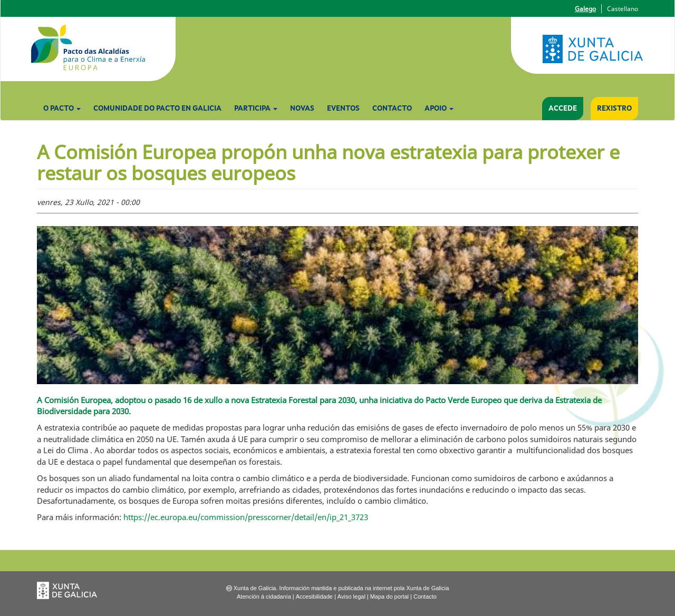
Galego (585, 9)
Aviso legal (351, 597)
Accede (563, 109)
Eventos (343, 109)
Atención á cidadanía (264, 597)
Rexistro (614, 109)
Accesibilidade (314, 597)
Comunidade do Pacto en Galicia (157, 109)
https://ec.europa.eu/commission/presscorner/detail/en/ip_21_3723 (246, 517)
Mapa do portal (389, 597)
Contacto (392, 109)
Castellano (623, 9)
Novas (302, 109)
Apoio (439, 109)
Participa (256, 109)
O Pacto (62, 109)
